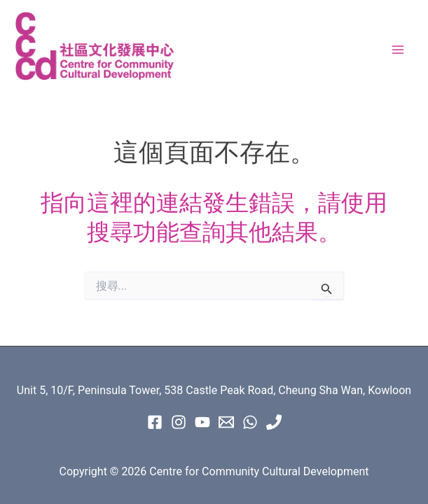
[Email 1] (226, 422)
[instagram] (179, 422)
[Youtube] (202, 422)
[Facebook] (155, 422)
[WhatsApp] (250, 422)
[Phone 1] (274, 422)
